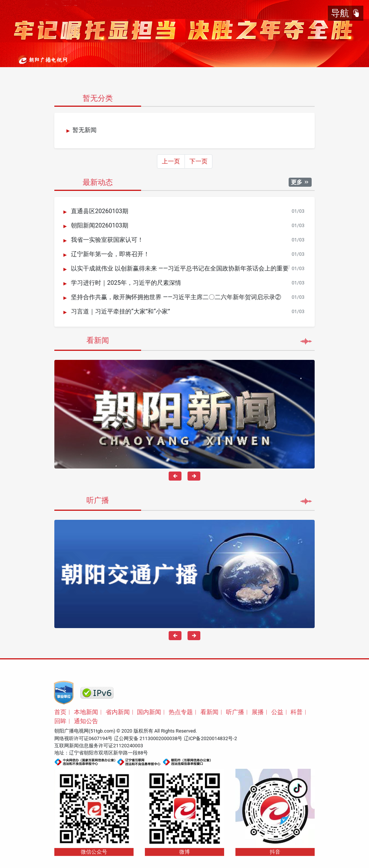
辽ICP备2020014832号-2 (211, 738)
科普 (297, 712)
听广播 (235, 712)
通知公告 (86, 721)
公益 (277, 712)
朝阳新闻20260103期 (100, 226)
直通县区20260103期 (100, 211)
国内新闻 (149, 712)
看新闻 (209, 712)
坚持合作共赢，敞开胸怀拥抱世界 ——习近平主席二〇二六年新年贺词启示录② (176, 297)
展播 (258, 712)
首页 (60, 712)
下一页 (198, 161)
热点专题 (181, 712)
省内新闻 (118, 712)
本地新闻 (86, 712)
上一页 (171, 161)
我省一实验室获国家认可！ (107, 240)
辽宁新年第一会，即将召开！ (110, 254)
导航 (346, 13)
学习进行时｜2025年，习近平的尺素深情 (126, 283)
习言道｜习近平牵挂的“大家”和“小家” (121, 312)
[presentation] (175, 476)
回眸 (60, 721)
